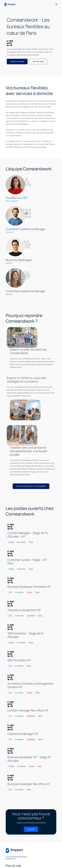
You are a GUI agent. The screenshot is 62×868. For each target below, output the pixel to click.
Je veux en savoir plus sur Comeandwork (31, 486)
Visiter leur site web (17, 61)
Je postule (31, 829)
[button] (56, 4)
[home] (10, 4)
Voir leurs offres (38, 61)
